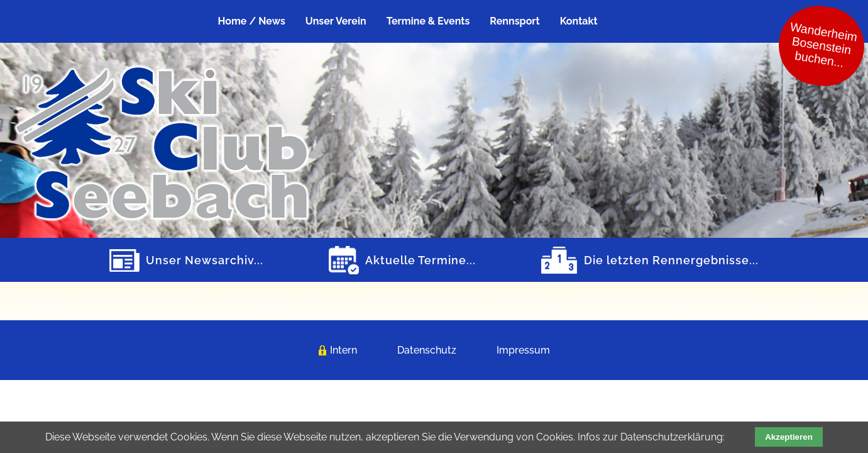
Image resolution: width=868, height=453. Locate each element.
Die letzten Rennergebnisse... (671, 260)
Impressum (523, 350)
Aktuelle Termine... (420, 260)
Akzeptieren (789, 437)
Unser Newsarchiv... (205, 260)
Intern (343, 350)
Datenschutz (427, 350)
